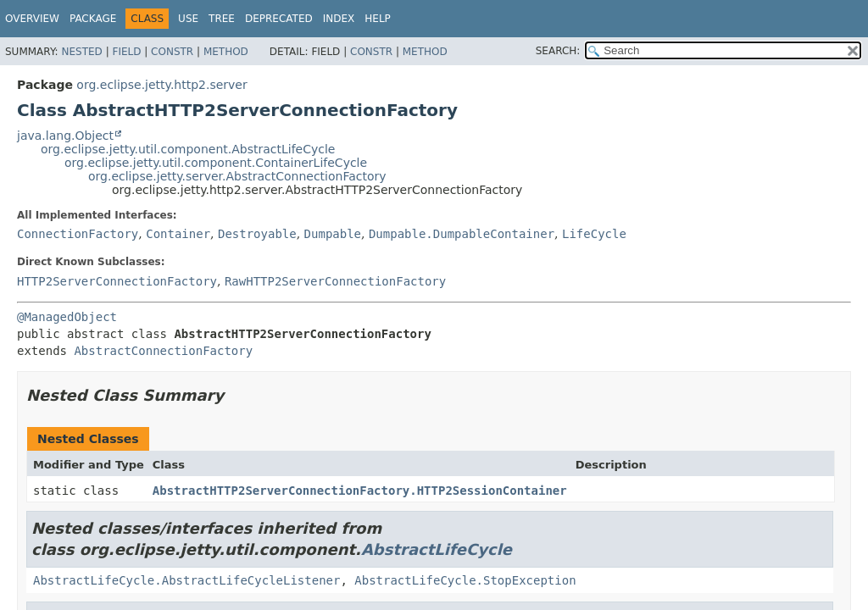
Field (126, 52)
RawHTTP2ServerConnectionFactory (335, 281)
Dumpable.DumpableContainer (462, 234)
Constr (172, 52)
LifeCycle (594, 234)
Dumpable (333, 234)
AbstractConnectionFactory (163, 351)
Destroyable (257, 234)
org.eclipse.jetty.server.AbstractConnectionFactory (237, 176)
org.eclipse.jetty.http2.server (161, 85)
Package (93, 19)
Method (226, 52)
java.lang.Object (65, 136)
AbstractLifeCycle (437, 549)
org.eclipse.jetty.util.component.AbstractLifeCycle (188, 149)
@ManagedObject (67, 317)
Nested (81, 52)
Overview (32, 19)
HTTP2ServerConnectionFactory (117, 281)
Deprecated (279, 19)
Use (188, 19)
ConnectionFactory (78, 234)
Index (339, 19)
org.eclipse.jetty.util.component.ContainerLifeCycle (216, 163)
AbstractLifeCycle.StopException (465, 580)
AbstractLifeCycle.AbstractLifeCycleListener (186, 580)
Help (378, 19)
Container (178, 234)
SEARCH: (558, 51)
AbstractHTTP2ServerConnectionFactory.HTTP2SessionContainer (360, 491)
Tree (222, 19)
